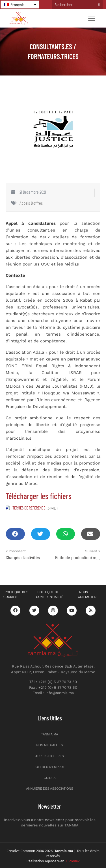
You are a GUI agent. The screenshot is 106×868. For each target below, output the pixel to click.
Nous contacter (87, 595)
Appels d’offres (50, 756)
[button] (15, 534)
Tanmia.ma (49, 734)
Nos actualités (49, 745)
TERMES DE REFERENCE (29, 508)
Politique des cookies (16, 595)
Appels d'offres (31, 203)
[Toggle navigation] (92, 18)
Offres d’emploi (50, 767)
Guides (49, 778)
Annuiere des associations (50, 789)
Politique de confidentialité (50, 595)
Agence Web (62, 861)
